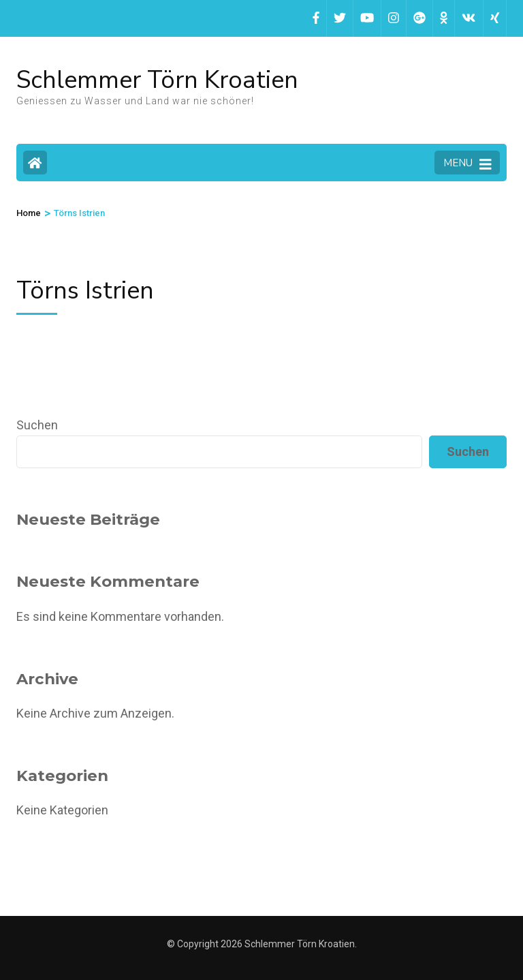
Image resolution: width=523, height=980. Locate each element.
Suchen (37, 425)
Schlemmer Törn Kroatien (157, 80)
